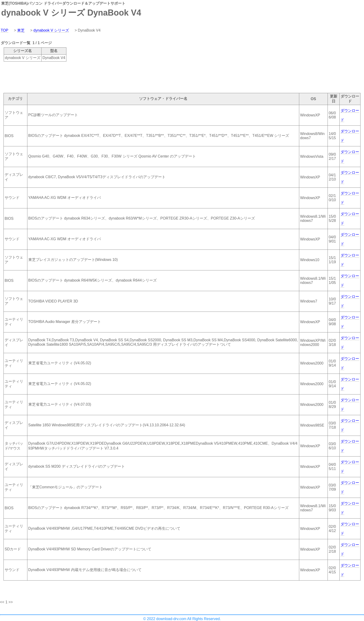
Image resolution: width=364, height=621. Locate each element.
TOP (5, 30)
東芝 (21, 30)
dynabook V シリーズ (51, 30)
